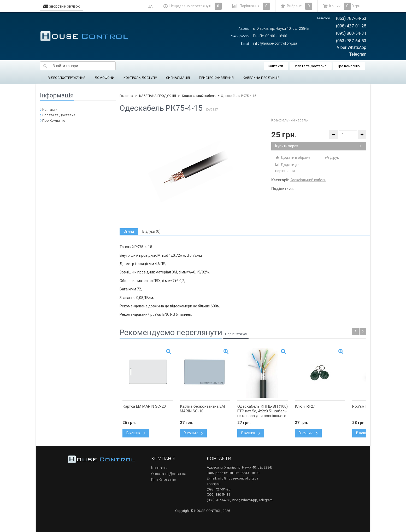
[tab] (129, 232)
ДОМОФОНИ (104, 78)
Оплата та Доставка (310, 66)
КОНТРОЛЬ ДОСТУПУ (140, 78)
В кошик (136, 433)
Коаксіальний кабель (199, 96)
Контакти (275, 66)
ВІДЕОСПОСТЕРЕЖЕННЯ (67, 78)
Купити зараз (318, 146)
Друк (332, 157)
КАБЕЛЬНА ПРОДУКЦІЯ (261, 78)
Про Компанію (348, 66)
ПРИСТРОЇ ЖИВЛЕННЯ (216, 78)
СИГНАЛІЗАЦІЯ (178, 78)
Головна (126, 96)
